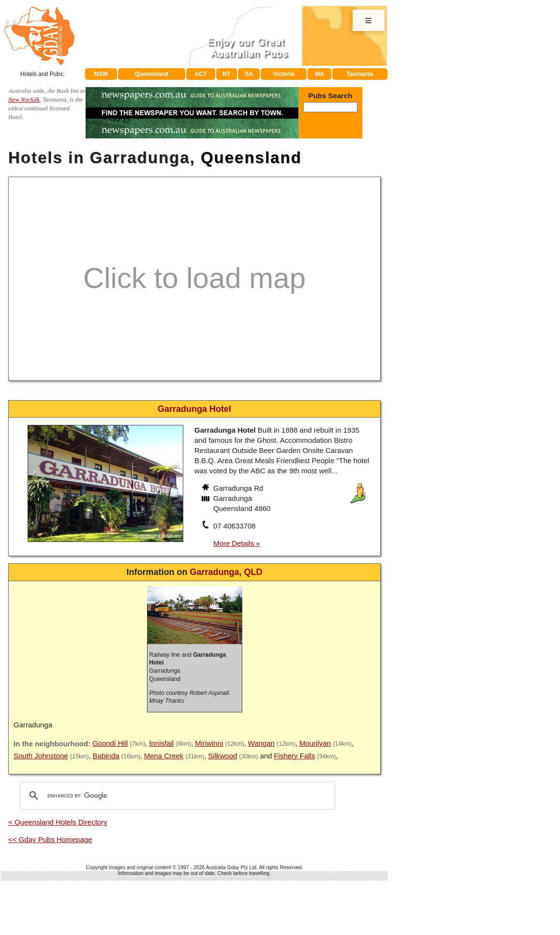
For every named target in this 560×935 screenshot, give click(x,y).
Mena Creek (164, 756)
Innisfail (161, 743)
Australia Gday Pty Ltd (231, 867)
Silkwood (222, 756)
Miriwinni (209, 743)
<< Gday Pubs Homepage (50, 839)
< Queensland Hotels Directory (58, 822)
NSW (101, 74)
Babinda (106, 756)
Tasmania (360, 74)
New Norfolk (24, 100)
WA (319, 74)
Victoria (284, 74)
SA (249, 74)
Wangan (261, 743)
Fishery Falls (294, 756)
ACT (201, 74)
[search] (176, 796)
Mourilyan (315, 743)
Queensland (152, 74)
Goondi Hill (110, 743)
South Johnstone (41, 756)
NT (226, 74)
